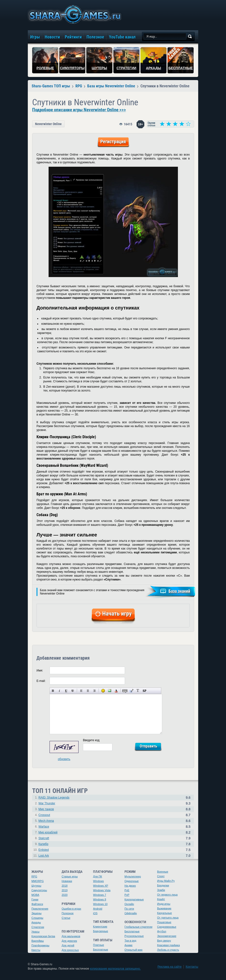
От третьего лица (168, 918)
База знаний (179, 591)
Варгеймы (38, 941)
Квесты (36, 950)
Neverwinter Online (48, 124)
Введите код (91, 740)
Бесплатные (101, 950)
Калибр (43, 844)
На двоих (130, 886)
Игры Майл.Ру (166, 881)
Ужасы (36, 932)
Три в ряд (130, 941)
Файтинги (37, 904)
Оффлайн (131, 913)
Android (98, 909)
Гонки (35, 899)
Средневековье (167, 927)
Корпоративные (134, 899)
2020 (65, 895)
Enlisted (44, 850)
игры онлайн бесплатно (74, 14)
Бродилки (163, 885)
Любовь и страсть (168, 950)
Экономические (167, 936)
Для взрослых (70, 950)
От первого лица (167, 895)
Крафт (161, 899)
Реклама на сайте (170, 967)
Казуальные (164, 913)
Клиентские (100, 927)
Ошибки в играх (71, 909)
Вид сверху (164, 941)
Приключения (40, 909)
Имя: (40, 671)
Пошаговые (164, 922)
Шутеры (36, 886)
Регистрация (113, 142)
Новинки (67, 881)
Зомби (161, 890)
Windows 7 (100, 895)
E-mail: (41, 681)
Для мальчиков (71, 936)
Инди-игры (164, 904)
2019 (65, 890)
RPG (34, 876)
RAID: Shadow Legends (54, 798)
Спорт (161, 876)
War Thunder (47, 803)
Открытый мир (133, 950)
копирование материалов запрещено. (115, 969)
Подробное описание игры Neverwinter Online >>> (79, 110)
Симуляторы (39, 890)
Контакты (192, 967)
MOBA (35, 895)
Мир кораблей (48, 832)
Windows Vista (102, 890)
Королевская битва (43, 936)
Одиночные (132, 881)
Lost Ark (44, 856)
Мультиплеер (133, 876)
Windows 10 (100, 904)
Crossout (44, 815)
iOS (95, 913)
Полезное (68, 913)
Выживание (164, 908)
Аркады (36, 922)
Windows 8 (100, 899)
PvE (127, 890)
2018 (65, 886)
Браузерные (101, 931)
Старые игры (70, 876)
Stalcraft (44, 838)
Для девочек (69, 941)
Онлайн (129, 904)
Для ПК (98, 876)
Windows (98, 881)
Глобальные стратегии (138, 927)
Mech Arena (46, 821)
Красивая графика (168, 945)
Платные (98, 945)
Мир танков (46, 809)
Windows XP (101, 886)
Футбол (162, 931)
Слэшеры (37, 918)
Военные (163, 872)
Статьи (66, 918)
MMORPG (38, 881)
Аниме (128, 945)
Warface (44, 827)
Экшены (36, 913)
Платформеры (40, 945)
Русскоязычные (134, 936)
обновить (64, 759)
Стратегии (38, 927)
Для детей (68, 945)
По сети (129, 909)
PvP (127, 895)
